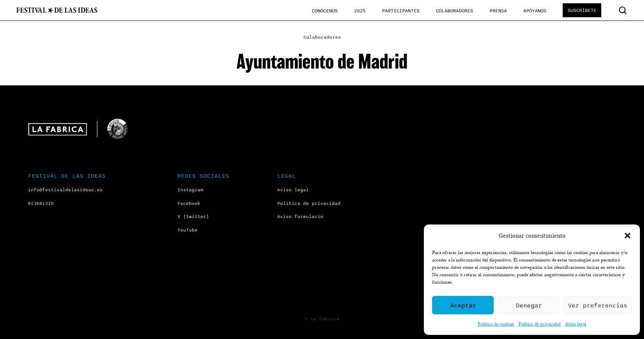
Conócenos (325, 11)
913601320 (41, 203)
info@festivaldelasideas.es (65, 190)
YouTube (187, 230)
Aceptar (463, 305)
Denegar (529, 305)
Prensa (498, 11)
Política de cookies (496, 324)
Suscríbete (582, 10)
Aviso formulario (300, 216)
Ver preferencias (598, 305)
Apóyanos (535, 11)
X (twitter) (193, 216)
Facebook (189, 203)
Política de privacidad (539, 324)
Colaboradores (454, 11)
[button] (628, 236)
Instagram (190, 190)
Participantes (401, 11)
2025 (360, 11)
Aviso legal (575, 324)
